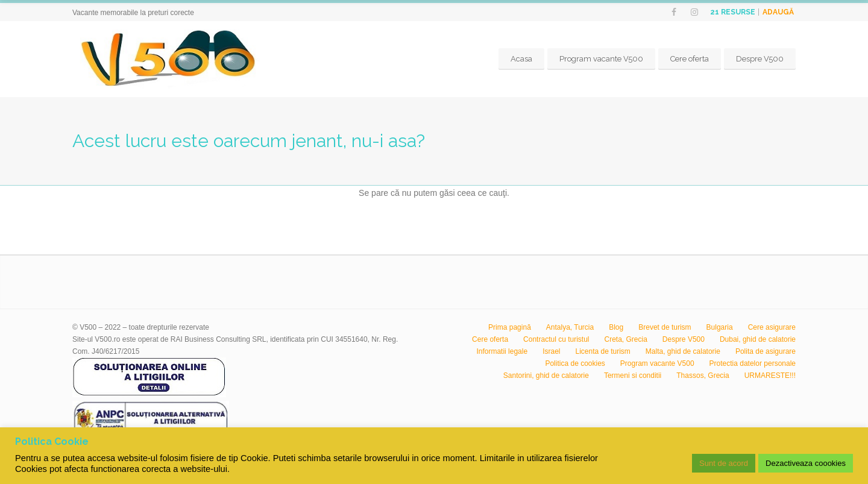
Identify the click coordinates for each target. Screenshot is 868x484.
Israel (551, 351)
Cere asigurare (772, 327)
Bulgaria (720, 327)
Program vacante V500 (601, 59)
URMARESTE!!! (770, 376)
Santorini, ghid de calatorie (546, 376)
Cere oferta (690, 59)
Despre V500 (760, 59)
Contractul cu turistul (556, 339)
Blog (616, 327)
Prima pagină (510, 327)
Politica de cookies (575, 363)
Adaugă (778, 12)
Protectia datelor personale (753, 363)
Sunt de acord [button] (724, 463)
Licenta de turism (602, 351)
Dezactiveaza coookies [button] (806, 463)
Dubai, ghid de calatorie (758, 339)
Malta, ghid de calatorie (683, 351)
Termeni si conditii (633, 376)
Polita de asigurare (766, 351)
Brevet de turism (665, 327)
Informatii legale (502, 351)
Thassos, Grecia (703, 376)
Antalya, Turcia (570, 327)
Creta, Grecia (626, 339)
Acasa (521, 59)
